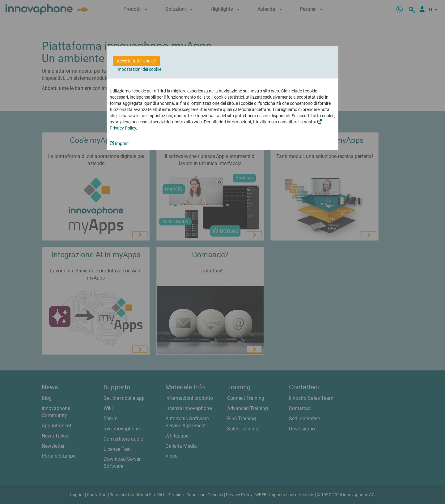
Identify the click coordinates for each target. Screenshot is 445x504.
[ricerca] (413, 9)
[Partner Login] (422, 9)
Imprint (119, 143)
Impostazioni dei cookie (139, 69)
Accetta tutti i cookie (136, 61)
